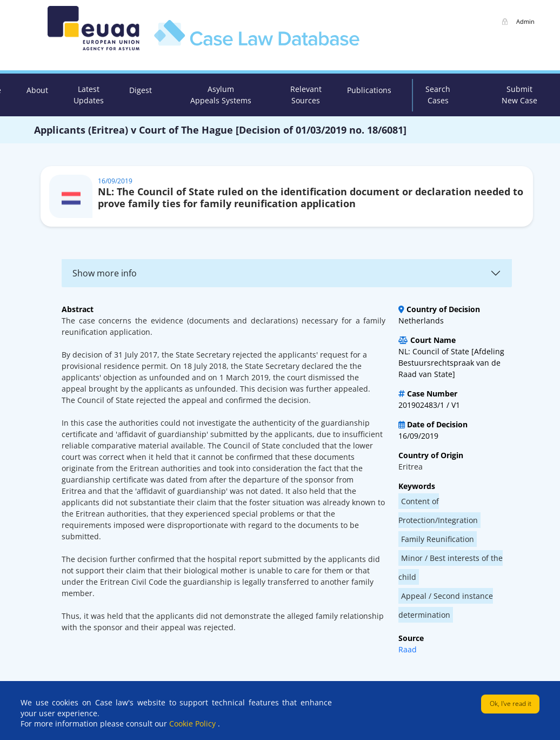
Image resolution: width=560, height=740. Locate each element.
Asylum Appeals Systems (221, 95)
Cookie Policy (194, 724)
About (37, 90)
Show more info (105, 273)
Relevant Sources (306, 95)
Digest (141, 90)
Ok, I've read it (511, 703)
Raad (408, 649)
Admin (525, 21)
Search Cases (438, 95)
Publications (369, 90)
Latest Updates (89, 95)
